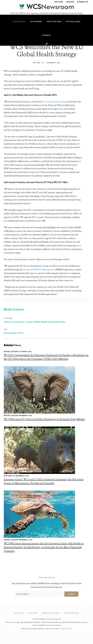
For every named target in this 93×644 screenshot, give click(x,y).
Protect (29, 322)
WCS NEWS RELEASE (46, 39)
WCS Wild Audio (64, 25)
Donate (70, 2)
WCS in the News (46, 25)
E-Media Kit (83, 2)
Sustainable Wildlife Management (39, 270)
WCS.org (59, 2)
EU (5, 333)
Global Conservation (14, 322)
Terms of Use (19, 613)
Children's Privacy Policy (51, 613)
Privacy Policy (33, 613)
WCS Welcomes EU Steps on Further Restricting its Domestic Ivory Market (44, 419)
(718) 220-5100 (66, 629)
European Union (16, 333)
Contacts (79, 25)
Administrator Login (71, 613)
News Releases (13, 25)
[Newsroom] (46, 7)
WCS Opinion (29, 25)
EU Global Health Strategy (54, 102)
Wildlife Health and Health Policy (49, 322)
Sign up (71, 594)
